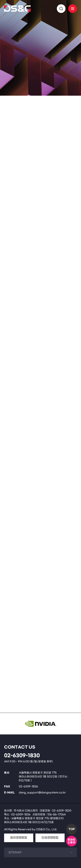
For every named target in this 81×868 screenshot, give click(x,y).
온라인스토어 (71, 841)
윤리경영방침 (19, 838)
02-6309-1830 (22, 756)
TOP (72, 829)
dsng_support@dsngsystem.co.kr (42, 793)
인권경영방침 (50, 838)
